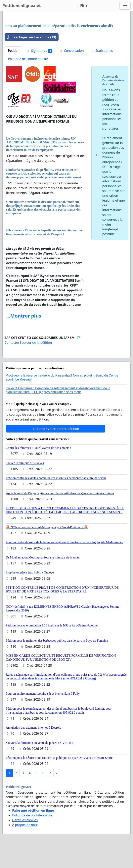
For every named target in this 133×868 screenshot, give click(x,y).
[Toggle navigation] (125, 6)
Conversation (71, 51)
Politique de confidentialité (28, 59)
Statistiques (102, 51)
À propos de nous (25, 825)
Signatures (39, 51)
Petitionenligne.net (22, 5)
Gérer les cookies (25, 820)
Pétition (14, 51)
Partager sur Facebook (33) (30, 37)
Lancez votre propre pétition (56, 429)
